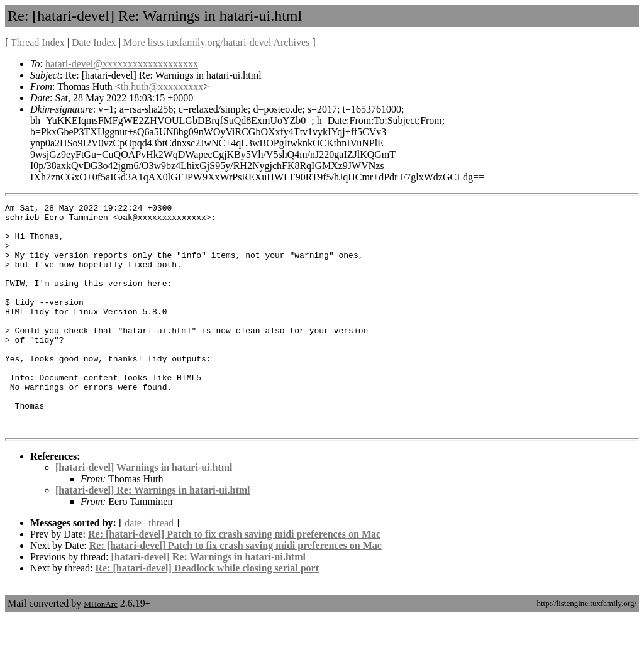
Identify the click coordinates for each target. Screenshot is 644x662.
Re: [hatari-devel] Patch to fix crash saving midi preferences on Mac (234, 579)
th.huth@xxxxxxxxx (162, 86)
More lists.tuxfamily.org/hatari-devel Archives (216, 42)
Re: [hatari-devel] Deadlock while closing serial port (208, 613)
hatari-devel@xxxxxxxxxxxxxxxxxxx (122, 64)
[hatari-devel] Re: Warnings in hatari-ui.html (153, 535)
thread (161, 568)
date (133, 568)
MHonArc (100, 649)
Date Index (94, 42)
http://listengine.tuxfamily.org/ (586, 648)
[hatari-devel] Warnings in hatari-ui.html (144, 513)
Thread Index (38, 42)
